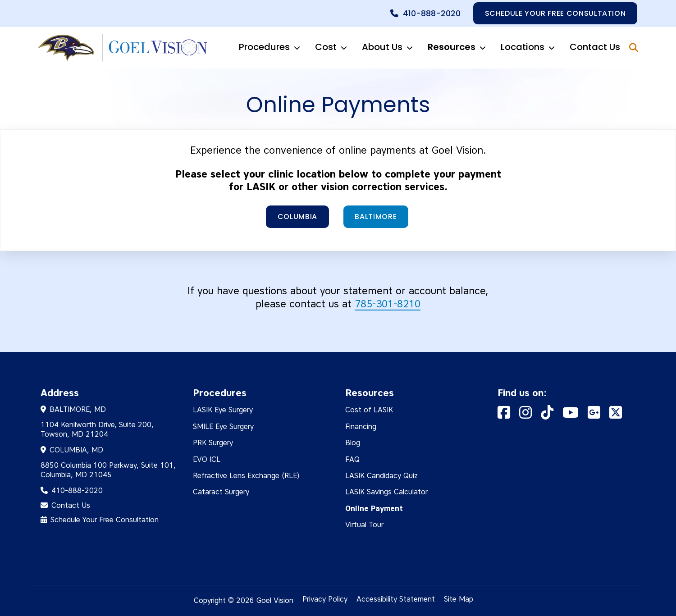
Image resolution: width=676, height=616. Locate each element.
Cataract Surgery (221, 492)
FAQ (352, 459)
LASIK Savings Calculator (386, 492)
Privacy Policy (325, 599)
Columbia (297, 217)
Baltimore (376, 217)
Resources (461, 48)
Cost (335, 48)
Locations (532, 48)
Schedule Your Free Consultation (105, 520)
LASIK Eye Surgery (223, 410)
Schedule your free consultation (555, 13)
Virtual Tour (364, 525)
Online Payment (374, 508)
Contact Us (595, 47)
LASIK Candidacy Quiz (381, 475)
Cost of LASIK (369, 410)
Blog (353, 443)
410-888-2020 (431, 14)
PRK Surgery (213, 443)
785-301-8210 (388, 304)
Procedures (273, 48)
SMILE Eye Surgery (223, 426)
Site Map (459, 599)
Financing (361, 426)
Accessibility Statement (396, 599)
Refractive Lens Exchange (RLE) (246, 475)
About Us (391, 48)
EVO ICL (207, 459)
